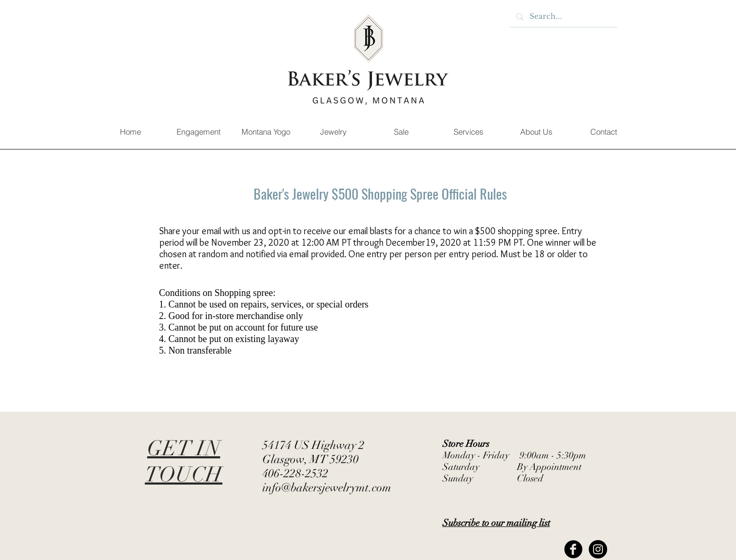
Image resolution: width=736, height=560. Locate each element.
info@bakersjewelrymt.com (327, 487)
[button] (198, 132)
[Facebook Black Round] (573, 549)
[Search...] (562, 17)
